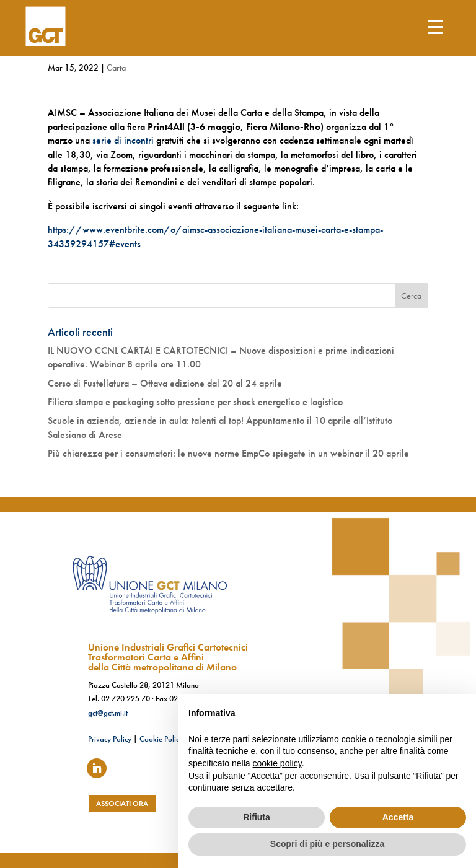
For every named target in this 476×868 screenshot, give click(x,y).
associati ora (122, 804)
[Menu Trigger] (435, 26)
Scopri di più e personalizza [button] (327, 844)
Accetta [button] (398, 817)
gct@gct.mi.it (108, 713)
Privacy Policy (110, 739)
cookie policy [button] (277, 763)
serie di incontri (123, 140)
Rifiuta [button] (257, 817)
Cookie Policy (161, 739)
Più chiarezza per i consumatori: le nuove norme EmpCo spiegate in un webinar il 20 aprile (228, 453)
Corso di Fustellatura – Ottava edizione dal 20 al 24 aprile (165, 383)
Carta (116, 68)
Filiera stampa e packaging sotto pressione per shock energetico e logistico (195, 402)
